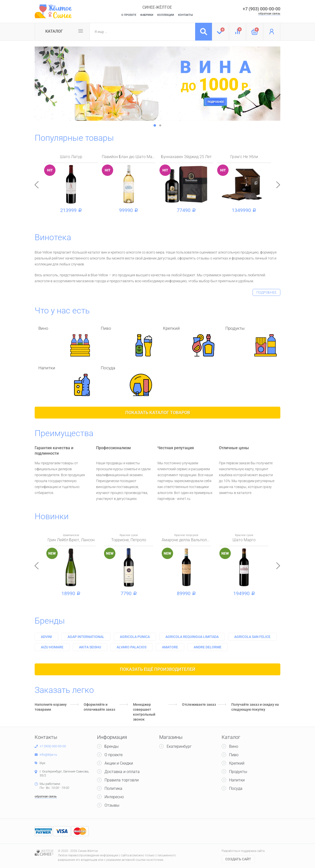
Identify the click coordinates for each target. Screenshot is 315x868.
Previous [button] (37, 185)
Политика (113, 788)
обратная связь (269, 14)
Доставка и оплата (122, 772)
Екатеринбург (179, 746)
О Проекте (129, 15)
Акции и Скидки (119, 763)
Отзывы (112, 805)
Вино (234, 746)
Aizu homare (52, 647)
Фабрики (147, 15)
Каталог (54, 31)
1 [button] (155, 125)
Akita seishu (90, 647)
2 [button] (160, 125)
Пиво (234, 755)
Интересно (114, 797)
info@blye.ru (48, 755)
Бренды (50, 621)
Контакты (185, 15)
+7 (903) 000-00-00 (262, 9)
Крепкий (237, 763)
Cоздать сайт (238, 859)
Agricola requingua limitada (192, 637)
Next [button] (278, 185)
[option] (157, 84)
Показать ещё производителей (158, 669)
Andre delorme (208, 647)
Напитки (237, 780)
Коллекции (166, 15)
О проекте (114, 755)
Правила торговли (122, 780)
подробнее (266, 292)
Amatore (170, 647)
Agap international (86, 637)
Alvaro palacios (131, 647)
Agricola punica (135, 637)
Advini (46, 637)
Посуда (236, 788)
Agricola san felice (252, 637)
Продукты (238, 772)
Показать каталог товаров (158, 412)
